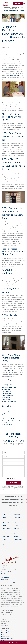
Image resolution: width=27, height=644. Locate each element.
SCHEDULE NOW (13, 483)
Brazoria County (18, 542)
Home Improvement (8, 395)
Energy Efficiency (7, 393)
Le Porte (16, 526)
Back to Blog (6, 380)
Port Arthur (17, 517)
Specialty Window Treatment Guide (12, 421)
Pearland (5, 520)
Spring (4, 517)
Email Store (5, 580)
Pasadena (17, 520)
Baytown (16, 537)
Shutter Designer (6, 631)
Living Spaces (6, 399)
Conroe (16, 534)
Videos (4, 417)
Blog (3, 413)
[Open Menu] (24, 3)
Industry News (6, 397)
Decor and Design (7, 391)
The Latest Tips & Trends (9, 388)
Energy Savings (6, 423)
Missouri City (6, 523)
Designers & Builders (7, 639)
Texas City (5, 539)
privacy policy (18, 489)
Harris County (6, 542)
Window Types (6, 389)
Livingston (17, 523)
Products (5, 409)
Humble (5, 531)
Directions (4, 574)
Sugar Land (17, 514)
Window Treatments (7, 633)
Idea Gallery (6, 411)
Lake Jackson (6, 528)
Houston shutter (15, 75)
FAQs (4, 415)
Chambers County (7, 545)
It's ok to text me (11, 478)
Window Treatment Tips (9, 401)
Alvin (4, 514)
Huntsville (17, 528)
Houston (16, 531)
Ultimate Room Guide (8, 419)
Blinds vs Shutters (7, 425)
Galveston (5, 534)
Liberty (5, 526)
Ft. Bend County (18, 545)
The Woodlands (18, 539)
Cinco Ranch (6, 537)
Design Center (5, 635)
